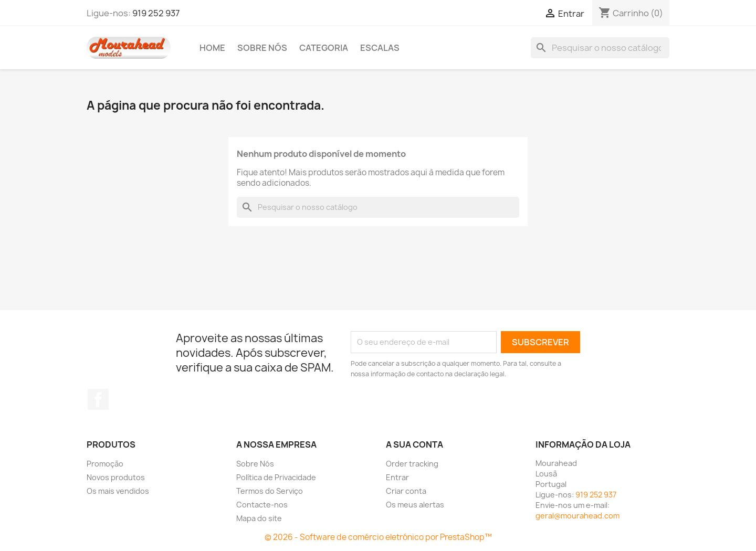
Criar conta (406, 491)
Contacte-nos (262, 505)
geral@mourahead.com (577, 516)
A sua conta (414, 444)
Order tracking (412, 464)
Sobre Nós (262, 48)
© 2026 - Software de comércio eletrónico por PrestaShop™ (378, 537)
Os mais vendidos (118, 491)
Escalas (380, 48)
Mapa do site (259, 518)
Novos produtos (116, 477)
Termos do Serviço (270, 491)
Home (212, 48)
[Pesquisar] (600, 48)
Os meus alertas (415, 505)
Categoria (324, 48)
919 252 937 (156, 13)
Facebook (98, 399)
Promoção (105, 464)
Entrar (397, 477)
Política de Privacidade (276, 477)
